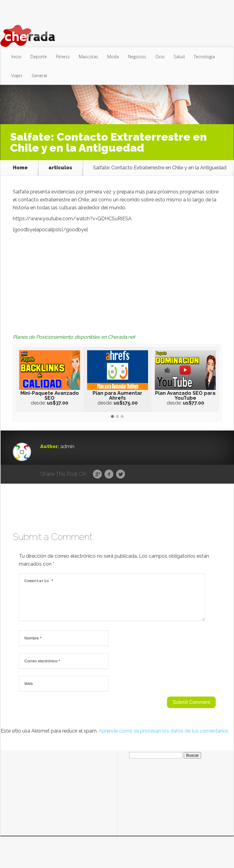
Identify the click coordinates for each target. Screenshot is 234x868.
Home (20, 168)
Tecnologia (204, 57)
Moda (113, 57)
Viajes (17, 76)
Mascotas (89, 57)
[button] (112, 417)
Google (97, 474)
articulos (60, 168)
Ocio (160, 57)
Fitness (63, 57)
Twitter (121, 474)
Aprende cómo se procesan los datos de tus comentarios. (164, 738)
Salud (179, 57)
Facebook (109, 474)
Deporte (39, 57)
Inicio (16, 57)
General (39, 76)
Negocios (137, 57)
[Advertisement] (117, 279)
